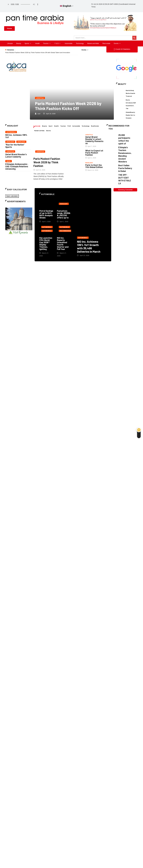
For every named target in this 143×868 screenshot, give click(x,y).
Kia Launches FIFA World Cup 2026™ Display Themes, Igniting (46, 244)
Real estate (106, 43)
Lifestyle (10, 43)
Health (37, 43)
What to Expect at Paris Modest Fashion (94, 153)
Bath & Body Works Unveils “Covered (130, 93)
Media (85, 50)
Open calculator (12, 196)
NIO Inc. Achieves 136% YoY (16, 136)
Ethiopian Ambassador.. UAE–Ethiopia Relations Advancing (17, 166)
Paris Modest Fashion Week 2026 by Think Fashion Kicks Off (68, 106)
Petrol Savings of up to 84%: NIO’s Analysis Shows (46, 214)
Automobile (68, 43)
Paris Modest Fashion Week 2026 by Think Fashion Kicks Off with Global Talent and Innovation (38, 53)
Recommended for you (65, 231)
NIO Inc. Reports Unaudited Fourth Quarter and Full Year (63, 244)
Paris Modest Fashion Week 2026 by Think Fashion (47, 162)
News (9, 161)
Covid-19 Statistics (122, 49)
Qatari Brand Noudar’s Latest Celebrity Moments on (94, 140)
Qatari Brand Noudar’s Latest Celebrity (16, 156)
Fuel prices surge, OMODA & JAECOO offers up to (64, 214)
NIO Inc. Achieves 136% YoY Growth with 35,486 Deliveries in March (91, 229)
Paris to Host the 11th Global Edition (94, 166)
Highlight (10, 142)
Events (117, 43)
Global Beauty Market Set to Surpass (130, 115)
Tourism (47, 43)
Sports (28, 43)
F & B (58, 43)
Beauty (19, 43)
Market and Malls (93, 43)
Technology (80, 43)
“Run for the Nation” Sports (15, 146)
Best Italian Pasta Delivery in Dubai (125, 168)
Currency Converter (125, 190)
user (39, 114)
